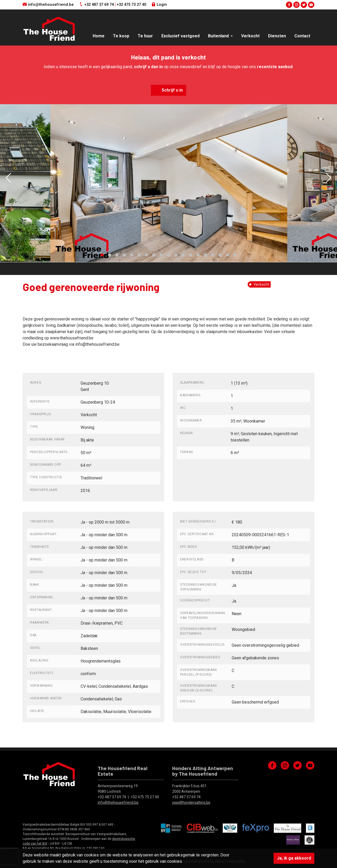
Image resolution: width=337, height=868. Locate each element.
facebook (289, 5)
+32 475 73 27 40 (131, 5)
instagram (296, 5)
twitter (304, 5)
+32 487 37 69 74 (99, 5)
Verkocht (250, 36)
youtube (311, 5)
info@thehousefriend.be (48, 5)
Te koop (121, 36)
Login (159, 5)
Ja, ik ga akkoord (294, 858)
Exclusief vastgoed (180, 36)
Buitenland (219, 36)
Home (99, 36)
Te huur (145, 36)
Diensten (277, 36)
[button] (8, 178)
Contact (302, 36)
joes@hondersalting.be (191, 802)
